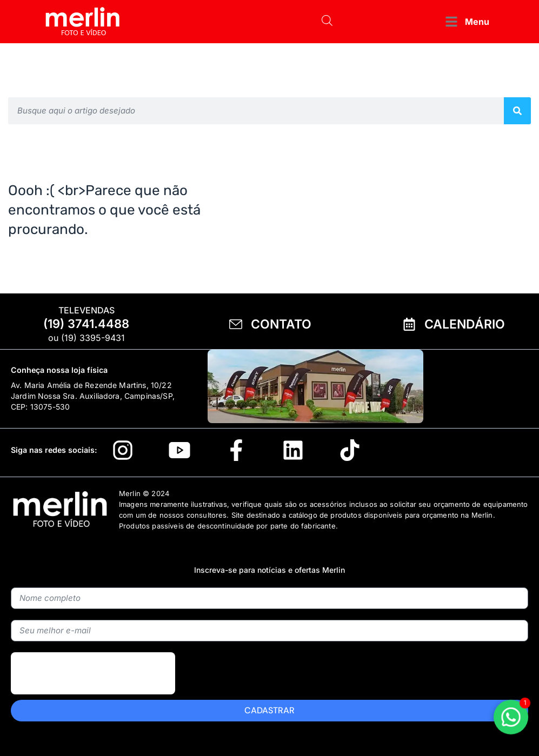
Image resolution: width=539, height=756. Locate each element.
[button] (466, 22)
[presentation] (93, 698)
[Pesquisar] (517, 111)
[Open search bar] (327, 22)
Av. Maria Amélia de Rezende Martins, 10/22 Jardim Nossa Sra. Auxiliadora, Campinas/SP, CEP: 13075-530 (93, 396)
